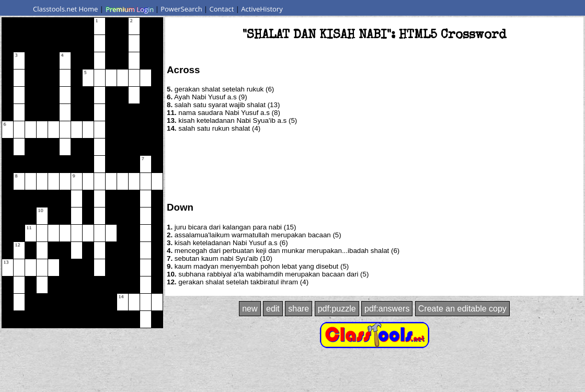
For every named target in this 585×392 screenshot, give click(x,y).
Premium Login (129, 9)
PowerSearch (181, 9)
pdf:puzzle (337, 309)
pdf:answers (387, 309)
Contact (222, 9)
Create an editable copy (462, 309)
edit (273, 309)
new (250, 309)
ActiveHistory (262, 9)
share (299, 309)
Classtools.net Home (65, 9)
